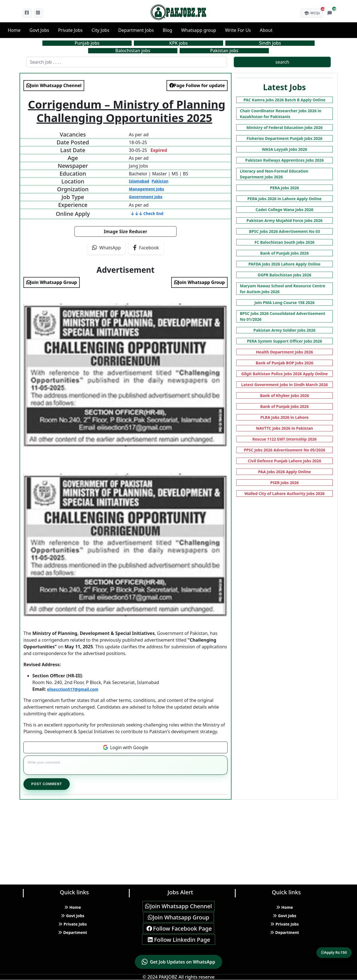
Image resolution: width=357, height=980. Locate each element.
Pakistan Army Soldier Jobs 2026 (284, 330)
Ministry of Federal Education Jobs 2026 (285, 127)
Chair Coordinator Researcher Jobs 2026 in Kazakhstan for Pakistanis (281, 114)
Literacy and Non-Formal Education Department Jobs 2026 (274, 174)
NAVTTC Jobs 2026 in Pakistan (284, 428)
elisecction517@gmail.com (73, 689)
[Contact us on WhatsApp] (178, 962)
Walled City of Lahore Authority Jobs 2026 (284, 493)
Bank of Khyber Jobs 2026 (284, 395)
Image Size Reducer (126, 231)
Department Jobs (136, 30)
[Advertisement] (167, 839)
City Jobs (100, 30)
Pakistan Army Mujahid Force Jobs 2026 (285, 220)
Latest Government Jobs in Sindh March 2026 (285, 385)
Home (14, 30)
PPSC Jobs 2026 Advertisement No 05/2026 (284, 450)
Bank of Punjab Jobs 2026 (284, 253)
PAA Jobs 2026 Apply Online (285, 472)
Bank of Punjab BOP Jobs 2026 (285, 363)
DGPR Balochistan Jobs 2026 (284, 275)
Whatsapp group (199, 30)
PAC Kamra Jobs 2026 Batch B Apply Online (284, 100)
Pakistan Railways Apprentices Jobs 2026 (284, 160)
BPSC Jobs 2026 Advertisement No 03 (284, 231)
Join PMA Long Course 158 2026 (284, 303)
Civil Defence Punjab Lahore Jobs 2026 (285, 461)
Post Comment (47, 784)
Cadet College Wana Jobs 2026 (284, 210)
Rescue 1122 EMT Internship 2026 (285, 439)
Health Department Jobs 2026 (284, 352)
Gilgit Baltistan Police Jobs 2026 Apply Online (284, 374)
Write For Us (238, 30)
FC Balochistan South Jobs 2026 (285, 242)
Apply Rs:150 (334, 952)
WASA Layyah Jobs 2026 (284, 149)
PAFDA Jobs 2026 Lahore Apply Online (284, 264)
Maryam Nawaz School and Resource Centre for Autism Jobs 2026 (283, 289)
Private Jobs (70, 30)
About (266, 30)
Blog (167, 30)
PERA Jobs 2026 (284, 188)
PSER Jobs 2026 (284, 483)
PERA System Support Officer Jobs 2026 (284, 341)
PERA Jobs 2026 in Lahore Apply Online (284, 199)
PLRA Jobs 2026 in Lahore (285, 417)
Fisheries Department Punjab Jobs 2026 (284, 138)
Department (73, 932)
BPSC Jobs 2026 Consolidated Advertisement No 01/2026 (283, 316)
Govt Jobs (39, 30)
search (282, 62)
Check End (147, 213)
